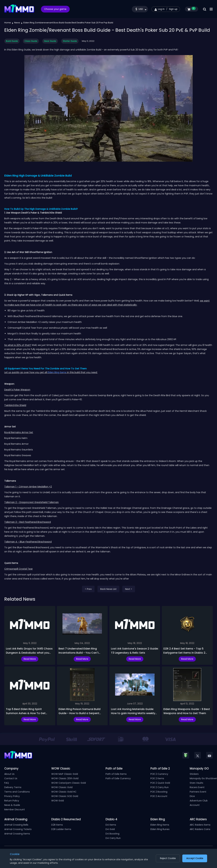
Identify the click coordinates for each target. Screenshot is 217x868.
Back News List (108, 589)
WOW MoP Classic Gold (65, 774)
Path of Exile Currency (118, 778)
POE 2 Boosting (159, 792)
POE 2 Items (157, 778)
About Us (9, 774)
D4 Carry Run (113, 838)
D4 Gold (110, 829)
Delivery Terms (13, 787)
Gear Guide (50, 41)
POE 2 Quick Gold (160, 783)
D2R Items (57, 825)
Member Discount (15, 809)
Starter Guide (70, 41)
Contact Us (11, 778)
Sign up (173, 9)
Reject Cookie (168, 858)
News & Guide (12, 805)
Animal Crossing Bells (16, 825)
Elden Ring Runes (160, 829)
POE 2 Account (159, 796)
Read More (30, 659)
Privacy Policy (12, 796)
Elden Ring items (57, 372)
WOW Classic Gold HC (64, 792)
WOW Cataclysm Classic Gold (69, 783)
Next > (129, 589)
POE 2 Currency (159, 774)
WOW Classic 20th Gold (65, 778)
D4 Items (111, 825)
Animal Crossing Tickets (18, 829)
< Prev (88, 589)
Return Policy (12, 801)
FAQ (7, 783)
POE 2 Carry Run (160, 787)
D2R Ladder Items (61, 829)
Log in (161, 9)
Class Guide (31, 41)
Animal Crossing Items (17, 834)
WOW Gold (58, 801)
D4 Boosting (112, 834)
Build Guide (12, 41)
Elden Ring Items (160, 825)
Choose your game (55, 9)
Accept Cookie (195, 858)
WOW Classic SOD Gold (65, 796)
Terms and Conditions (17, 792)
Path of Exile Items (116, 774)
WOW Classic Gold (62, 787)
